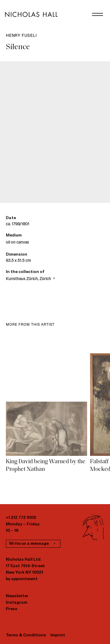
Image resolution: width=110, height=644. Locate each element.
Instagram (17, 603)
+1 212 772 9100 (21, 518)
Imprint (58, 635)
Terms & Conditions (26, 635)
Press (12, 609)
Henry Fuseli (21, 36)
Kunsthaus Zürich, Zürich (31, 279)
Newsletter (17, 596)
